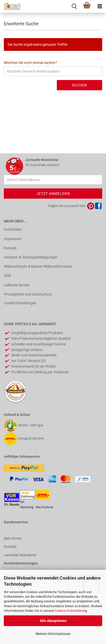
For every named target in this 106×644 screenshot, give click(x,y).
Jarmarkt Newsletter (20, 555)
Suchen (79, 85)
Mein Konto (13, 538)
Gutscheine (13, 229)
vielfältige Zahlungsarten (22, 456)
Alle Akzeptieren (53, 621)
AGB (7, 276)
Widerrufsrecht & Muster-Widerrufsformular (38, 266)
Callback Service (17, 285)
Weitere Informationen (53, 634)
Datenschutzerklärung (71, 611)
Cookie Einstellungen (20, 303)
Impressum (13, 239)
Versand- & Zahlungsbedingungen (31, 257)
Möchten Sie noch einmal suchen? (30, 63)
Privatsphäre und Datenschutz (28, 294)
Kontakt (10, 248)
